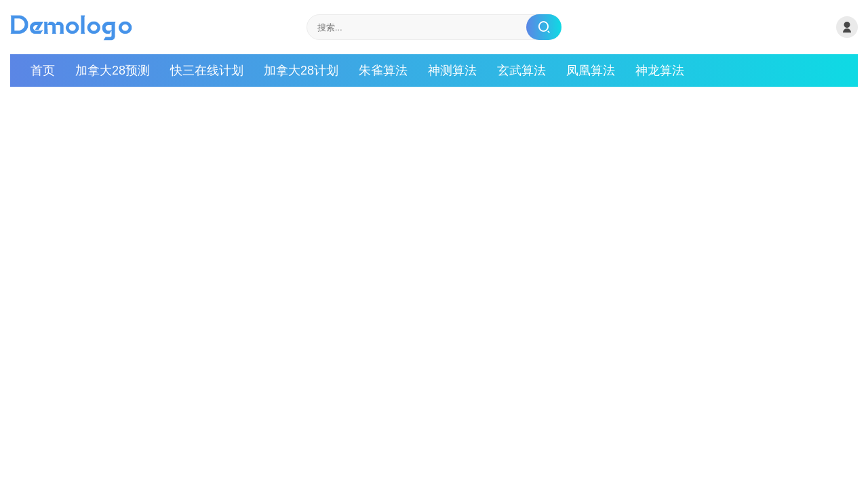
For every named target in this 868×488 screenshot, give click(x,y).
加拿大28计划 (301, 70)
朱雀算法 (383, 70)
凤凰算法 (591, 70)
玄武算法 (521, 70)
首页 (43, 70)
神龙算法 (660, 70)
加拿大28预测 (113, 70)
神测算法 (452, 70)
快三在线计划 (207, 70)
